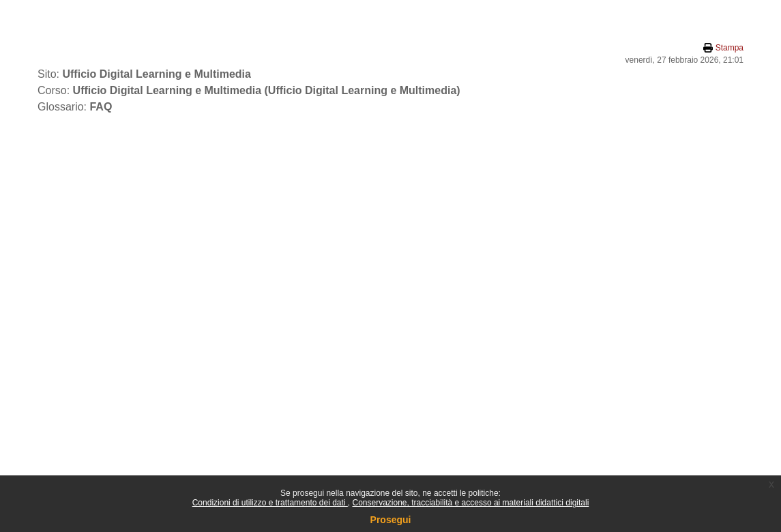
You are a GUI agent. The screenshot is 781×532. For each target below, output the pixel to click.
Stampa (730, 48)
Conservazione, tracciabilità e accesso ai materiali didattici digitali (470, 503)
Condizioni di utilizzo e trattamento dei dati (270, 503)
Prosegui (391, 520)
